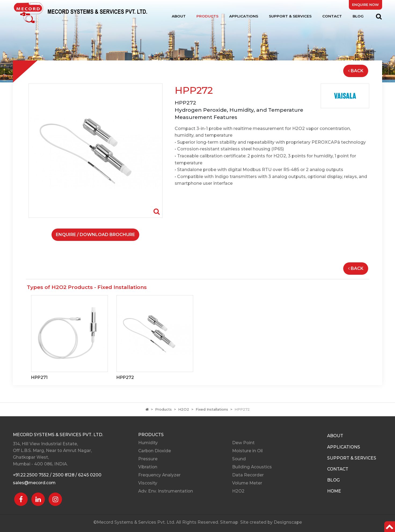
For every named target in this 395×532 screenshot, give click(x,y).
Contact (332, 16)
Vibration (148, 467)
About (179, 16)
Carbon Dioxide (155, 451)
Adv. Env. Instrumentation (166, 491)
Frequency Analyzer (159, 475)
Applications (244, 16)
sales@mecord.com (34, 483)
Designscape (288, 522)
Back (356, 71)
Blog (358, 16)
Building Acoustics (252, 467)
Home (334, 491)
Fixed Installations (212, 409)
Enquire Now (365, 5)
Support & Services (290, 16)
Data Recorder (248, 475)
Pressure (148, 459)
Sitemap (229, 522)
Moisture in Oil (247, 451)
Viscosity (148, 483)
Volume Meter (247, 483)
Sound (239, 459)
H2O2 (184, 409)
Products (207, 16)
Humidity (148, 443)
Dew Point (243, 443)
